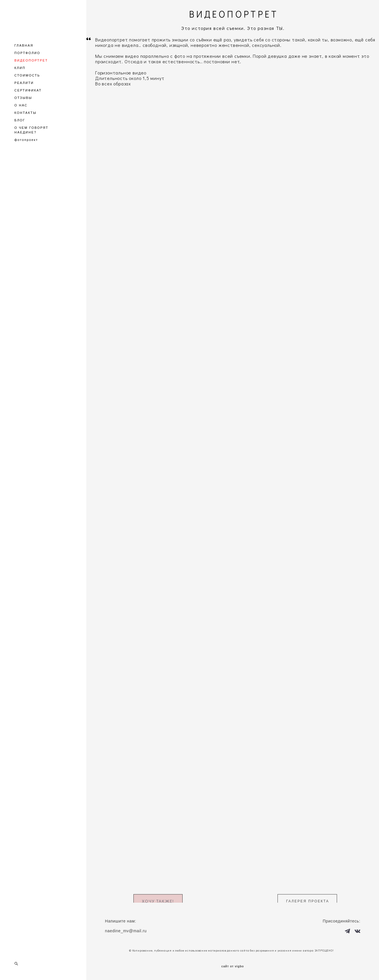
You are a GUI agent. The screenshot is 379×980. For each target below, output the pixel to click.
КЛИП (20, 68)
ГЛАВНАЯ (24, 45)
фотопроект (26, 140)
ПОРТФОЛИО (27, 53)
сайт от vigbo (233, 966)
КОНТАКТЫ (25, 113)
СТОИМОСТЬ (27, 75)
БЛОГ (20, 120)
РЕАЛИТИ (24, 83)
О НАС (21, 105)
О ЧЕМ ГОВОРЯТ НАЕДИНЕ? (31, 130)
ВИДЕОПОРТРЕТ (31, 60)
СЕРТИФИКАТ (28, 90)
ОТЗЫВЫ (23, 98)
